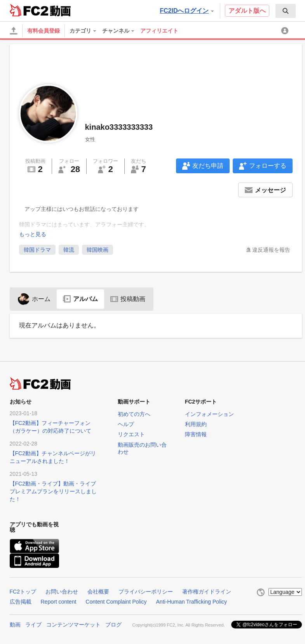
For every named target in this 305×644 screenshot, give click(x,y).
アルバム (80, 299)
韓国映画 (98, 250)
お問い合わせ (62, 592)
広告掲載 (21, 602)
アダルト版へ (247, 11)
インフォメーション (209, 414)
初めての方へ (134, 414)
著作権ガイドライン (207, 592)
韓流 (69, 250)
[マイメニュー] (286, 31)
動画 (15, 625)
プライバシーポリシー (146, 592)
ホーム (34, 299)
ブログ (113, 625)
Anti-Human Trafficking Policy (192, 602)
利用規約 (196, 424)
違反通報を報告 (271, 250)
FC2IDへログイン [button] (186, 11)
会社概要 (98, 592)
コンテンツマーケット (73, 625)
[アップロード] (14, 31)
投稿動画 (128, 299)
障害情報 (196, 434)
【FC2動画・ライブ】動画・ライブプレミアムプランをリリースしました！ (53, 491)
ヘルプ (126, 424)
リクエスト (131, 434)
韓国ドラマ (37, 250)
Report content (59, 602)
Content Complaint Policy (116, 602)
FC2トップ (23, 592)
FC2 (29, 10)
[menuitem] (286, 11)
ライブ (33, 625)
